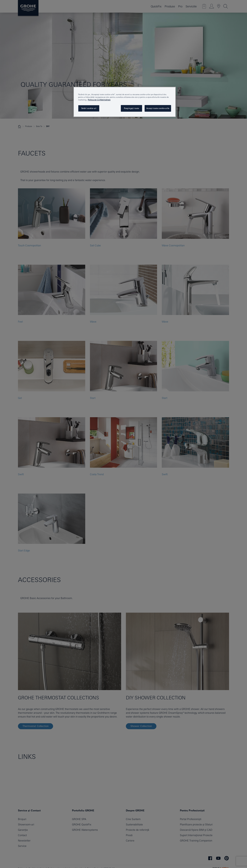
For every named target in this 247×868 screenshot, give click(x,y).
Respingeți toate (131, 108)
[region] (125, 102)
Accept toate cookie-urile (158, 108)
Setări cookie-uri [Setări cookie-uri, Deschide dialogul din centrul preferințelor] (89, 108)
